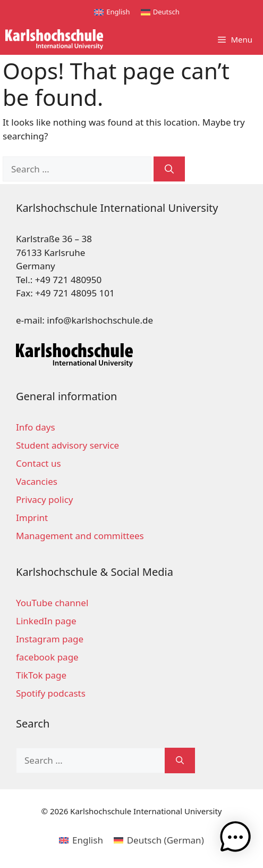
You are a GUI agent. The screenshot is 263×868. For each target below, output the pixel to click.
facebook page (47, 657)
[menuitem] (112, 12)
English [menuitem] (118, 12)
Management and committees (80, 536)
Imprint (32, 518)
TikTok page (41, 675)
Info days (36, 427)
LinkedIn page (46, 621)
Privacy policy (44, 499)
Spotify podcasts (51, 693)
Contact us (39, 463)
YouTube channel (52, 603)
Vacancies (37, 481)
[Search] (169, 169)
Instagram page (50, 639)
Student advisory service (67, 445)
